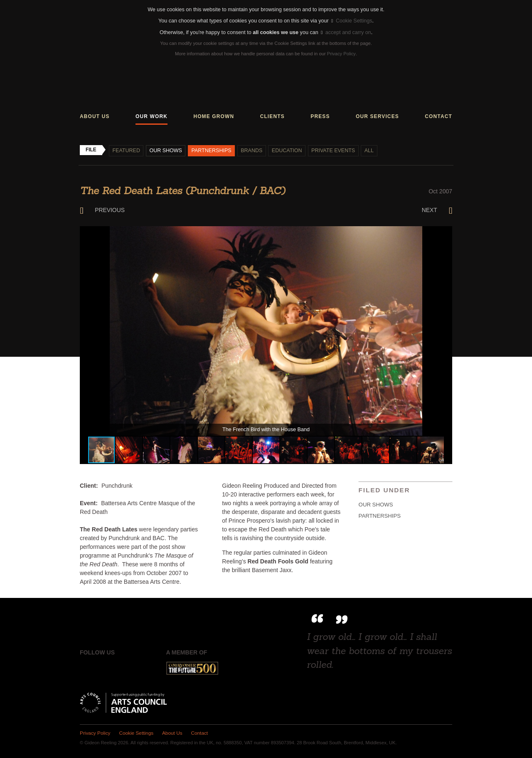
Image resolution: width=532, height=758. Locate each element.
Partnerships (212, 151)
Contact (438, 116)
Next (437, 210)
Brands (252, 151)
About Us (173, 733)
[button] (445, 234)
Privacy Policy (341, 54)
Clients (272, 116)
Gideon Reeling (266, 87)
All (371, 151)
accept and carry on (346, 32)
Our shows (166, 151)
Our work (151, 116)
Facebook (86, 669)
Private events (335, 151)
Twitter (106, 669)
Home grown (214, 116)
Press (320, 116)
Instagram (124, 669)
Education (288, 151)
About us (95, 116)
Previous (102, 210)
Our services (377, 116)
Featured (127, 151)
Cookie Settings (351, 21)
